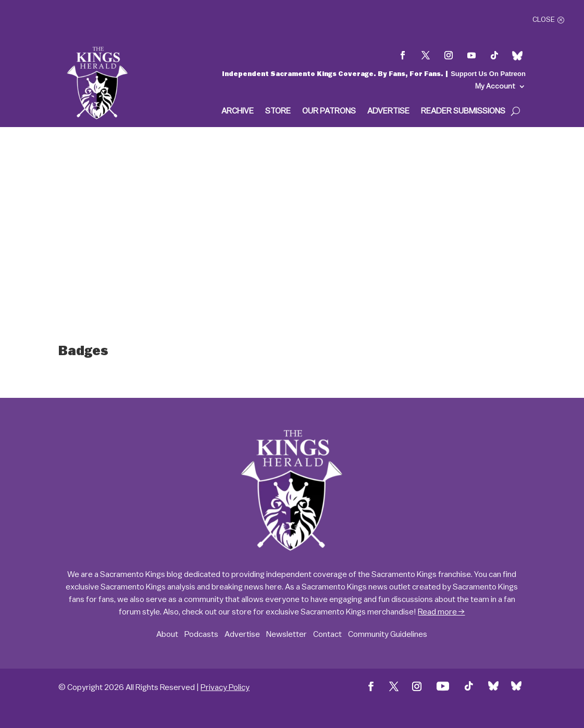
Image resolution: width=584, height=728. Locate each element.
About (167, 634)
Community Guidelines (388, 634)
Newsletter (287, 634)
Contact (327, 634)
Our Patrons (329, 111)
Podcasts (201, 634)
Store (278, 111)
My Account (495, 86)
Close (544, 20)
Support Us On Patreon (488, 74)
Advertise (388, 111)
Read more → (441, 612)
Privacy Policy (225, 687)
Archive (238, 111)
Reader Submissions (463, 111)
